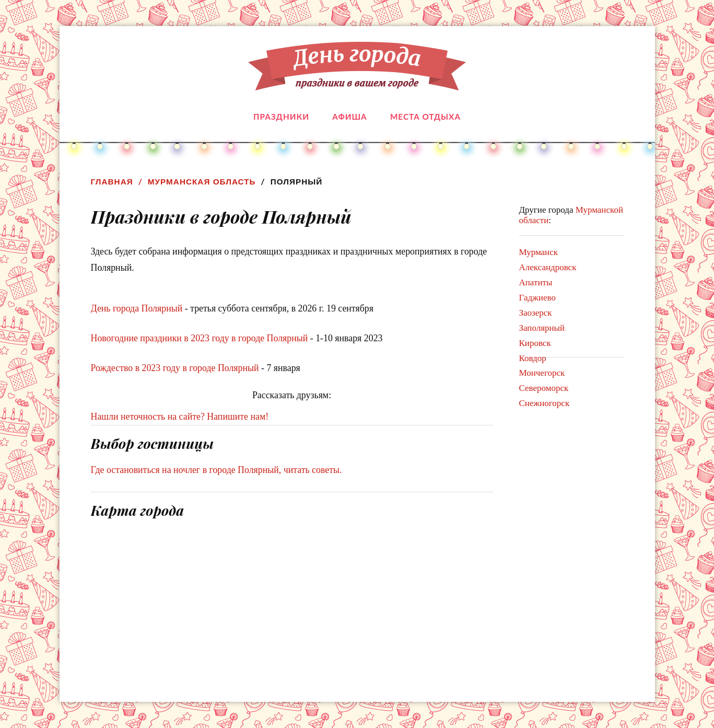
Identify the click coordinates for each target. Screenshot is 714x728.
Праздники (281, 117)
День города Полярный (137, 308)
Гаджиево (537, 298)
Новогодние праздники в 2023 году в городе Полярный (200, 338)
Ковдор (533, 358)
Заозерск (536, 313)
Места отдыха (425, 117)
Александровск (548, 267)
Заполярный (542, 328)
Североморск (544, 388)
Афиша (349, 117)
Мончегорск (542, 373)
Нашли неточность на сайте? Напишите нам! (180, 417)
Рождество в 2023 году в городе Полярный (175, 368)
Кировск (535, 343)
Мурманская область (202, 182)
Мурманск (539, 252)
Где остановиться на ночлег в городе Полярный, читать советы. (216, 470)
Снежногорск (545, 403)
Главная (112, 182)
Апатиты (536, 282)
